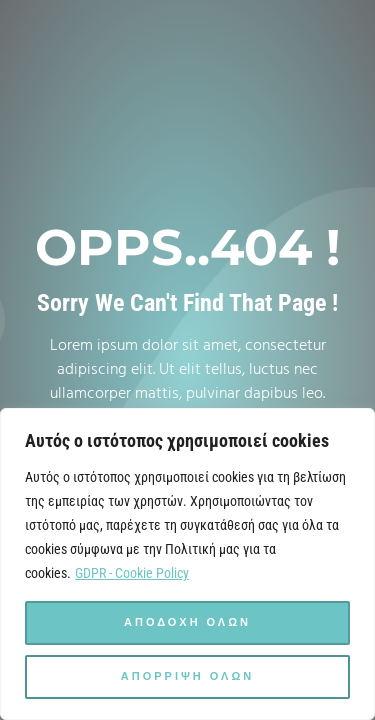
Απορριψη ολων (187, 677)
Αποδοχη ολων (187, 623)
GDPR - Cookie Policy (132, 573)
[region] (187, 564)
